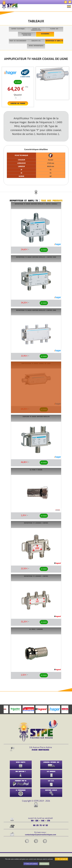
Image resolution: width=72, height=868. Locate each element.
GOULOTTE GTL (36, 41)
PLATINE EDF (54, 29)
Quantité (18, 95)
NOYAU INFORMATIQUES (36, 46)
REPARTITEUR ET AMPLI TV (54, 41)
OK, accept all (61, 859)
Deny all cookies (31, 864)
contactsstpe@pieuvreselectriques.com (41, 835)
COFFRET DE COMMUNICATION (36, 29)
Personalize (44, 864)
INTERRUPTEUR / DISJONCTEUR (27, 34)
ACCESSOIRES (45, 34)
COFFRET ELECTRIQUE (18, 29)
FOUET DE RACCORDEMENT (18, 41)
